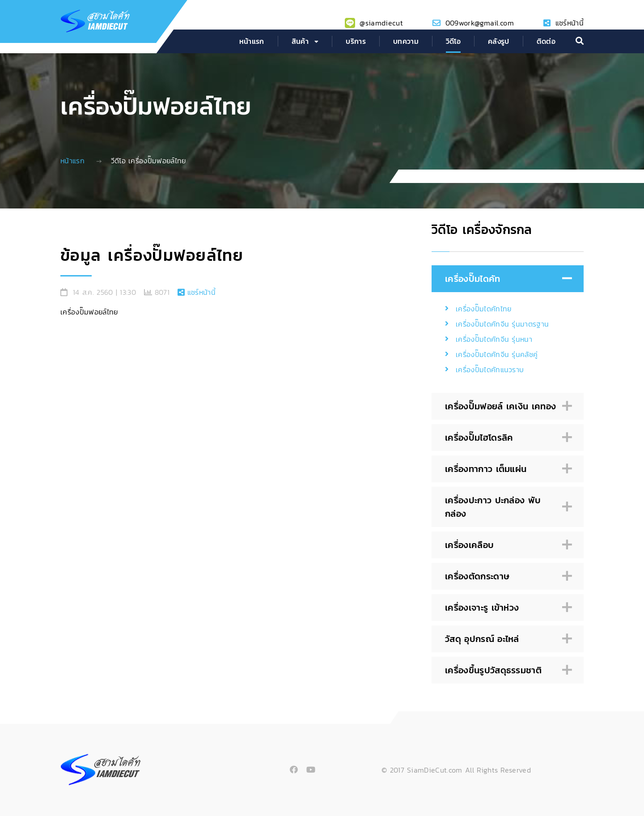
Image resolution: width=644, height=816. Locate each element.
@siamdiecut (381, 23)
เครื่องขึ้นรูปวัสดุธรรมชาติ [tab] (506, 670)
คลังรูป (499, 41)
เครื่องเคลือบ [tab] (506, 545)
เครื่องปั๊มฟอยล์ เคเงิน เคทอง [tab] (506, 406)
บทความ (406, 41)
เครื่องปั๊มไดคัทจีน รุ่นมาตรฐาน (502, 324)
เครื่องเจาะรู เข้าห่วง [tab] (506, 608)
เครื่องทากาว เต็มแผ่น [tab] (506, 469)
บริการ (356, 41)
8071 (162, 292)
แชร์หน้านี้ (570, 23)
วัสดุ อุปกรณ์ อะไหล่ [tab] (506, 639)
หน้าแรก (252, 41)
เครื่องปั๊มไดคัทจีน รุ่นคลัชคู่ (497, 354)
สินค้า (300, 41)
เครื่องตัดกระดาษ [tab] (506, 576)
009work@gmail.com (480, 23)
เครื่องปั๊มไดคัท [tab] (506, 279)
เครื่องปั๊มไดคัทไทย (483, 309)
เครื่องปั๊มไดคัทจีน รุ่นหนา (494, 339)
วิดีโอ (453, 41)
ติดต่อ (546, 41)
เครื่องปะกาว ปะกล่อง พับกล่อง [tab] (506, 507)
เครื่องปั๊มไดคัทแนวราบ (490, 370)
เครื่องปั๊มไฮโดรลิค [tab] (506, 438)
